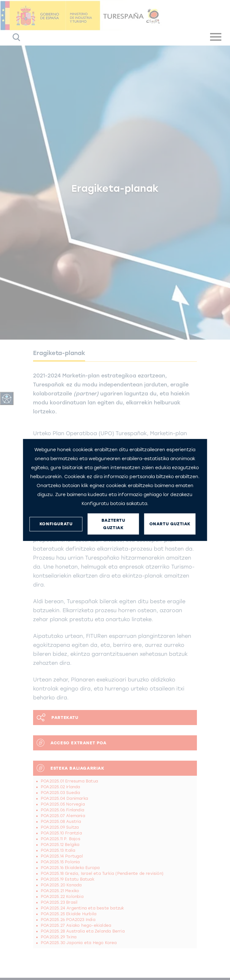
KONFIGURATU (56, 524)
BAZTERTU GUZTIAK (113, 524)
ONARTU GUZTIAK (170, 524)
